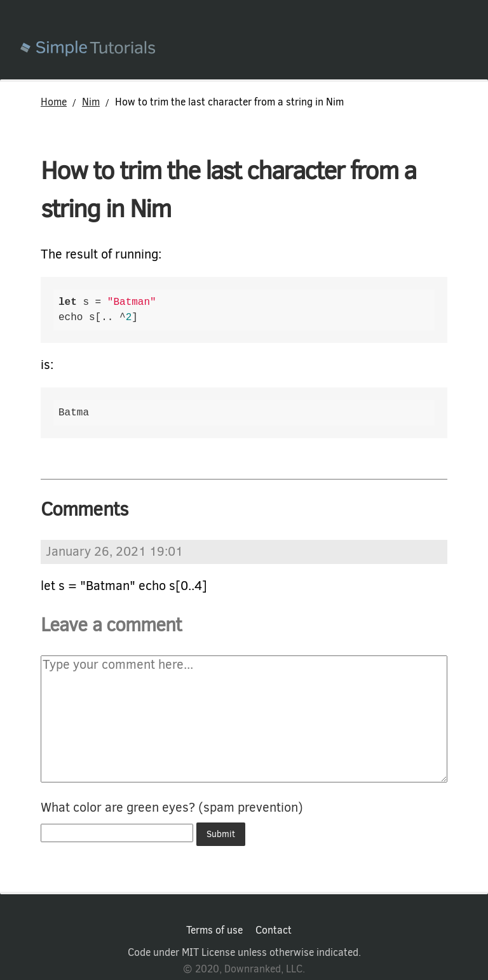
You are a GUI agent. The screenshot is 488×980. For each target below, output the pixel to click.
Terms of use (214, 930)
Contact (274, 930)
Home (54, 102)
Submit (221, 834)
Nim (91, 102)
